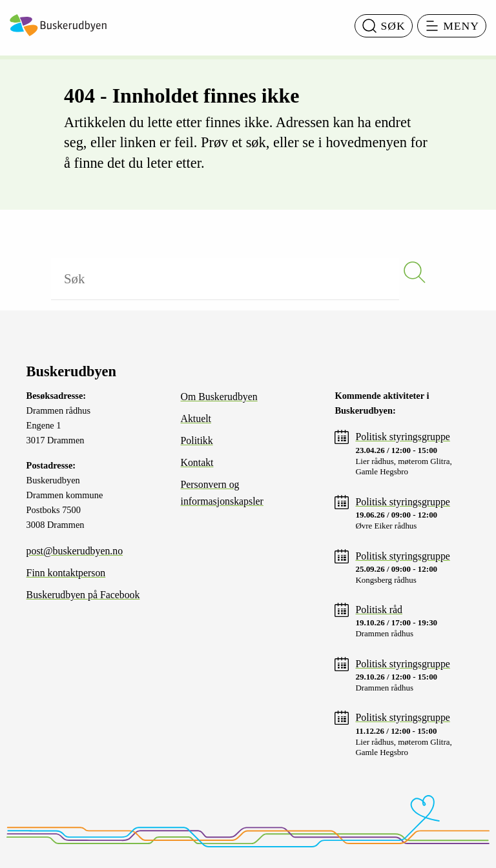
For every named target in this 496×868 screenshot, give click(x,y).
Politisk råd (379, 610)
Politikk (197, 440)
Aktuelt (196, 419)
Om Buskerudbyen (219, 397)
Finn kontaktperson (66, 573)
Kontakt (197, 462)
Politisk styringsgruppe (402, 437)
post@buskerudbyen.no (75, 551)
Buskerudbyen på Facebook (83, 595)
